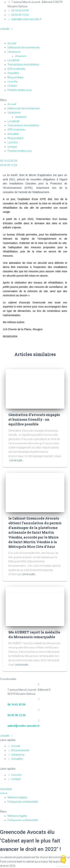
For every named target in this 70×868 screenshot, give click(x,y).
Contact (12, 86)
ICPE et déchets (16, 69)
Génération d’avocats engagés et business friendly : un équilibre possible (34, 419)
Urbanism (23, 56)
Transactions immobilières (23, 65)
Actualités (13, 73)
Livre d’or (13, 82)
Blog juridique (15, 77)
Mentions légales (17, 797)
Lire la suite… (17, 460)
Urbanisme (14, 52)
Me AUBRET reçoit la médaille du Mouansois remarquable (34, 634)
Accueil (12, 43)
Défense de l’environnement (24, 47)
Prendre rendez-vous (20, 90)
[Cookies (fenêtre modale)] (63, 860)
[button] (35, 100)
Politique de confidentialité (23, 802)
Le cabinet (13, 60)
